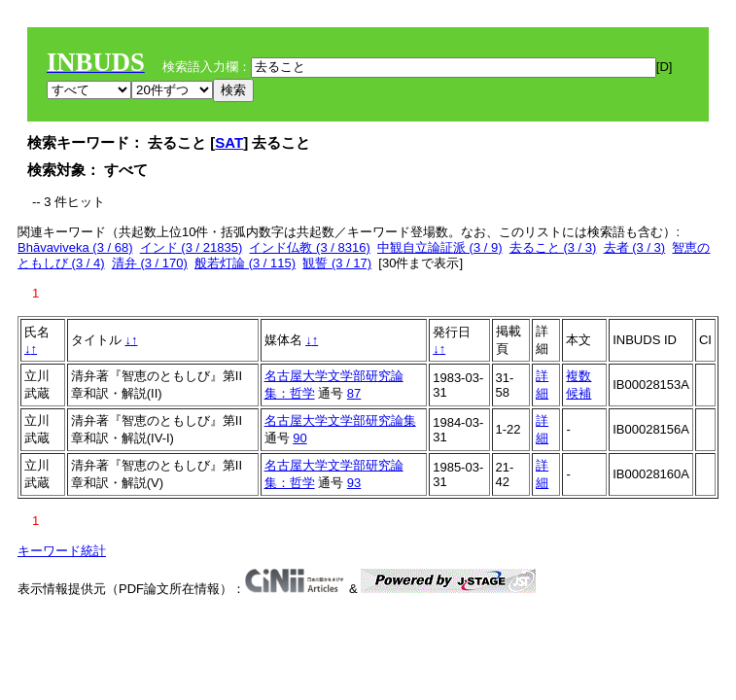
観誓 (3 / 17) (337, 263)
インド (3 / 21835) (192, 247)
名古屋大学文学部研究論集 (340, 420)
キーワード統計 (62, 551)
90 (299, 438)
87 (354, 393)
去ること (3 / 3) (553, 247)
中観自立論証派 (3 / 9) (440, 247)
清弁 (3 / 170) (150, 263)
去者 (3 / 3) (635, 247)
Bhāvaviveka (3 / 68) (75, 247)
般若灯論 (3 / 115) (245, 263)
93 (354, 483)
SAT (229, 142)
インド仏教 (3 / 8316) (309, 247)
